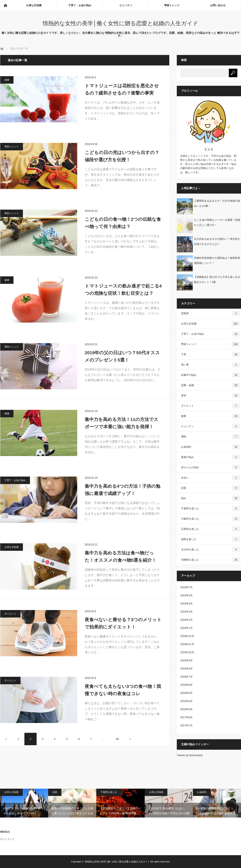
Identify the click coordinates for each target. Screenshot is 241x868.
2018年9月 (187, 661)
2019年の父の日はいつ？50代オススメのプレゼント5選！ (122, 356)
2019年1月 (187, 628)
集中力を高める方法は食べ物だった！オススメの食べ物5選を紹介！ (121, 556)
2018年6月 (187, 685)
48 (117, 739)
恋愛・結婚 (210, 385)
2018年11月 (187, 644)
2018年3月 (187, 709)
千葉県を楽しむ (210, 508)
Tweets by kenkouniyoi (190, 755)
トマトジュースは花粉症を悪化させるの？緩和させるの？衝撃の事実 (122, 89)
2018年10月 (187, 652)
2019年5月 (187, 595)
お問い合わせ (218, 5)
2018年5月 (187, 693)
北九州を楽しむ (210, 550)
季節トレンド (172, 5)
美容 (210, 395)
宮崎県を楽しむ (210, 560)
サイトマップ (7, 839)
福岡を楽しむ (210, 539)
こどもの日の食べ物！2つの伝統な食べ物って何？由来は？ (123, 223)
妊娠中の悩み (210, 375)
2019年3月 (187, 612)
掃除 (210, 437)
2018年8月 (187, 669)
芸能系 (210, 313)
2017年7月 (187, 726)
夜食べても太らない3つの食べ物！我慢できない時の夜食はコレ (123, 690)
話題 (210, 488)
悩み (210, 498)
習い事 (210, 365)
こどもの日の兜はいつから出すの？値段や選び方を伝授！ (122, 156)
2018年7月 (187, 677)
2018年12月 (187, 636)
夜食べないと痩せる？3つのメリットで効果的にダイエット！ (123, 623)
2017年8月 (187, 717)
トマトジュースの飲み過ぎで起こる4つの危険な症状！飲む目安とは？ (123, 290)
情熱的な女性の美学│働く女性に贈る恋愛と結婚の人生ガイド (120, 23)
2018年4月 (187, 701)
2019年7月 (187, 587)
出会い (210, 478)
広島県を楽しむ (210, 529)
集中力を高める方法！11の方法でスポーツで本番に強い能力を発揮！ (122, 423)
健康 (7, 80)
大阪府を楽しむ (210, 519)
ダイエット (10, 614)
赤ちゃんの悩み (210, 467)
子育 (210, 354)
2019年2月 (187, 620)
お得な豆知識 (34, 5)
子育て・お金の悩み (80, 5)
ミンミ (209, 149)
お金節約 (210, 447)
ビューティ (126, 5)
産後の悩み (210, 457)
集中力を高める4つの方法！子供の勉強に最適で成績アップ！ (123, 490)
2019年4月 (187, 604)
